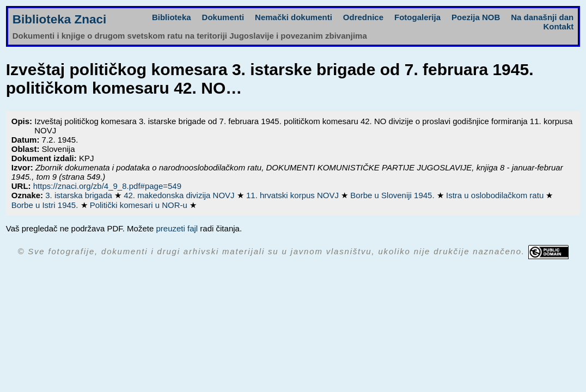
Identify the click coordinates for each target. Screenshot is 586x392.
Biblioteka (172, 17)
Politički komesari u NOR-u (140, 205)
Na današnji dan (542, 17)
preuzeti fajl (177, 228)
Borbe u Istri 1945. (46, 205)
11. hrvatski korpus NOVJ (294, 195)
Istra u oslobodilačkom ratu (496, 195)
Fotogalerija (417, 17)
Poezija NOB (476, 17)
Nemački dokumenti (294, 17)
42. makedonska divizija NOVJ (180, 195)
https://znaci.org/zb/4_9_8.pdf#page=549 (107, 186)
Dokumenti (223, 17)
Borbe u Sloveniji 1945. (393, 195)
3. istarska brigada (80, 195)
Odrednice (363, 17)
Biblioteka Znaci (60, 19)
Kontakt (558, 26)
